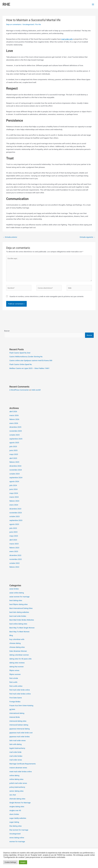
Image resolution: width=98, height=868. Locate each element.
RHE (6, 4)
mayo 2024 (14, 493)
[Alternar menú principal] (93, 4)
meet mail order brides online (21, 772)
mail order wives (16, 760)
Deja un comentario (14, 24)
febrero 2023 (14, 548)
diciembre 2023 (15, 509)
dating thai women (17, 667)
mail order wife (67, 39)
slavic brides (14, 814)
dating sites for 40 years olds (21, 659)
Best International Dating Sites (21, 608)
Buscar (7, 331)
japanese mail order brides (20, 737)
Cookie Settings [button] (10, 862)
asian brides (14, 589)
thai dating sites (16, 826)
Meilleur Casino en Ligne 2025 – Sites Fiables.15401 (29, 368)
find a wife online (16, 686)
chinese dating (15, 643)
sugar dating (14, 822)
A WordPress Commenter (19, 390)
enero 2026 (14, 423)
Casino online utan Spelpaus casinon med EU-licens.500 (31, 360)
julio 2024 (13, 485)
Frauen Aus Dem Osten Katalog (21, 705)
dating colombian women (19, 655)
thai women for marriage (19, 830)
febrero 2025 (14, 462)
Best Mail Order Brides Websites (22, 620)
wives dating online (17, 838)
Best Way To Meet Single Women (22, 628)
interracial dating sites (18, 721)
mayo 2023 (14, 536)
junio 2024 (13, 489)
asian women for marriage (19, 597)
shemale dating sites (17, 799)
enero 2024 (14, 505)
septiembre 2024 (16, 478)
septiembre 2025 (16, 439)
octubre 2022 (15, 563)
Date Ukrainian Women (18, 651)
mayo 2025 (14, 454)
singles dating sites (17, 806)
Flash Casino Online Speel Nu (21, 364)
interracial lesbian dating (19, 725)
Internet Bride (15, 717)
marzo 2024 (14, 497)
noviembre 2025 (16, 431)
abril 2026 (13, 411)
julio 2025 (13, 446)
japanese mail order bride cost (21, 733)
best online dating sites (18, 624)
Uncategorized (28, 24)
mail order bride (15, 752)
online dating (14, 775)
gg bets (12, 709)
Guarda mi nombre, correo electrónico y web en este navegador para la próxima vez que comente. (47, 296)
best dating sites (16, 600)
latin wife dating (16, 744)
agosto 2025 (14, 443)
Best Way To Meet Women (19, 632)
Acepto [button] (23, 862)
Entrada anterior (10, 237)
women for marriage (17, 841)
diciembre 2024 (15, 466)
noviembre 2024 (16, 470)
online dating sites (16, 779)
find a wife (13, 682)
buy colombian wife (17, 639)
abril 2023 (13, 540)
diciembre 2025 (15, 427)
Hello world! (36, 390)
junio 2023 (13, 532)
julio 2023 (13, 528)
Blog (11, 635)
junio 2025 (13, 450)
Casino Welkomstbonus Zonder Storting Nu (26, 357)
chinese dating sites (17, 647)
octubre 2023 (15, 516)
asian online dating (17, 593)
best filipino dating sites (19, 604)
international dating (17, 713)
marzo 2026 (14, 415)
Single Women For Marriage (20, 803)
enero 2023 (14, 551)
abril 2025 (13, 458)
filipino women (15, 674)
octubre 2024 (15, 474)
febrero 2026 (14, 419)
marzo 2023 (14, 544)
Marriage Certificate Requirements (23, 764)
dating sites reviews (17, 663)
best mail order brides (18, 616)
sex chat (13, 795)
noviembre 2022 (16, 559)
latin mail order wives (18, 740)
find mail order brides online (20, 694)
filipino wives (14, 670)
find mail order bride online (20, 690)
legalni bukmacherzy (17, 748)
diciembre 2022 (15, 555)
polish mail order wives (18, 783)
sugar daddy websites (18, 818)
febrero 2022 (14, 567)
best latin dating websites (19, 612)
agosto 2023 (14, 524)
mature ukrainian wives (18, 768)
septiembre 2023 (16, 520)
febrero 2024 (14, 501)
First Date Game (16, 698)
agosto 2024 (14, 481)
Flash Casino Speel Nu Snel (20, 353)
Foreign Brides (15, 702)
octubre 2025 (15, 435)
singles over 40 (15, 810)
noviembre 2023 (16, 513)
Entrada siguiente (87, 237)
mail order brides (16, 756)
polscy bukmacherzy (17, 787)
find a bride (14, 678)
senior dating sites (17, 791)
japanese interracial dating (20, 729)
